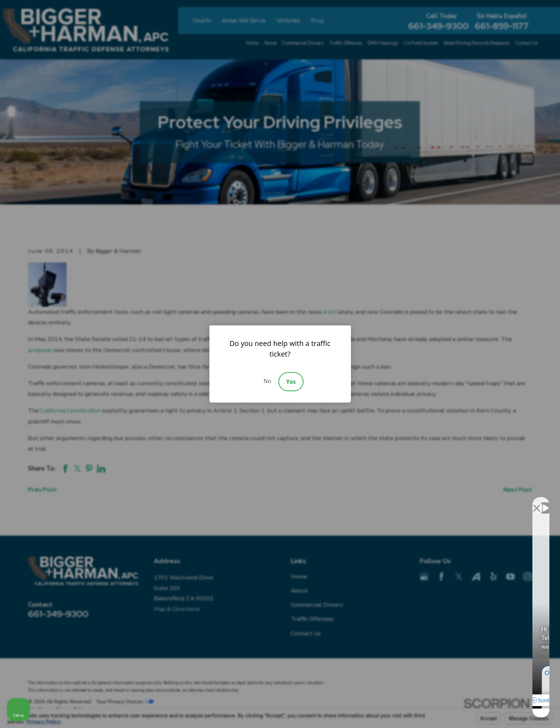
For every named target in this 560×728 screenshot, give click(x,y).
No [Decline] (267, 381)
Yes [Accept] (291, 382)
